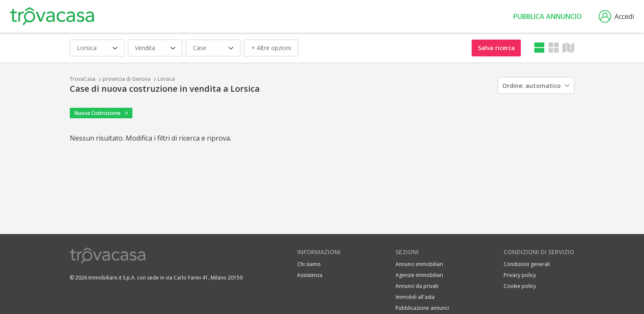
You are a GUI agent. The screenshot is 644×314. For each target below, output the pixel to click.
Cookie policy (520, 286)
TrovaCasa (83, 79)
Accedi (616, 16)
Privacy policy (520, 275)
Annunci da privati (417, 286)
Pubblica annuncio (548, 16)
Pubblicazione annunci (422, 308)
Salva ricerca (496, 48)
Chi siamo (309, 264)
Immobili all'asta (415, 297)
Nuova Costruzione (98, 113)
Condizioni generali (527, 264)
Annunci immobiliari (419, 264)
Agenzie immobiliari (419, 275)
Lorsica (166, 79)
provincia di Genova (127, 79)
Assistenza (310, 275)
